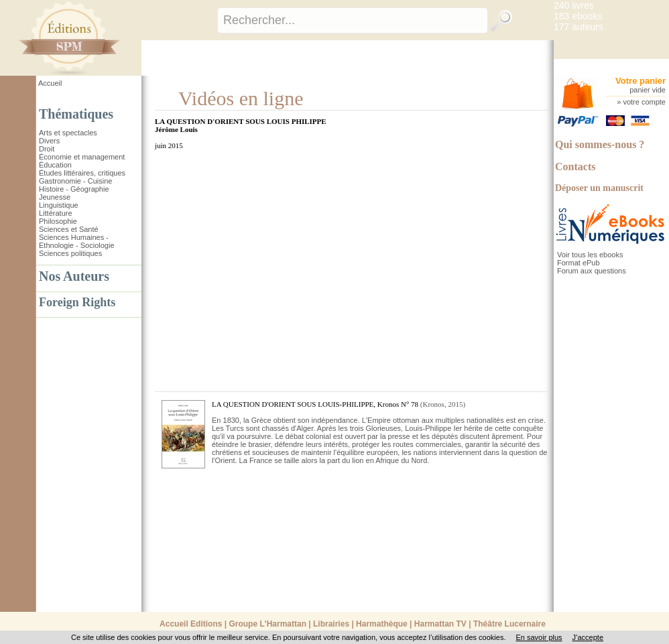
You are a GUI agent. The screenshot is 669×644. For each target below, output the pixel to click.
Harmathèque (382, 624)
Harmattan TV (440, 624)
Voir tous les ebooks (590, 255)
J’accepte (588, 637)
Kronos (434, 404)
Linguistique (59, 205)
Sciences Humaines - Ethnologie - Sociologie (77, 241)
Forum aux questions (592, 271)
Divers (49, 141)
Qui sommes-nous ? (600, 144)
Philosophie (58, 221)
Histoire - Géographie (74, 189)
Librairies (331, 624)
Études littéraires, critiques (82, 173)
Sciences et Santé (69, 229)
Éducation (55, 165)
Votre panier (641, 81)
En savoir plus (539, 637)
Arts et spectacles (68, 133)
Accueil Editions (191, 624)
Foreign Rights (77, 302)
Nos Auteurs (74, 276)
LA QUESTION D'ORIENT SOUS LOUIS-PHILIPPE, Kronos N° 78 (315, 404)
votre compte (644, 102)
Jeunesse (55, 197)
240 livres (574, 5)
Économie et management (82, 157)
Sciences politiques (70, 253)
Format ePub (579, 263)
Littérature (56, 213)
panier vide (648, 90)
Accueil (50, 83)
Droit (47, 149)
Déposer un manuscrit (599, 188)
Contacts (575, 167)
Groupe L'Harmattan (267, 624)
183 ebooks (578, 16)
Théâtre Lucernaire (509, 624)
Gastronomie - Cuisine (75, 181)
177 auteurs (579, 27)
